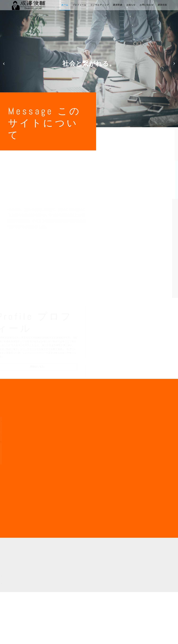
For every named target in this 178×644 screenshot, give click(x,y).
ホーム (65, 5)
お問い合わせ (147, 5)
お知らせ (131, 5)
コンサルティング (100, 5)
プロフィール (79, 5)
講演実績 (118, 5)
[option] (89, 64)
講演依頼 (162, 5)
